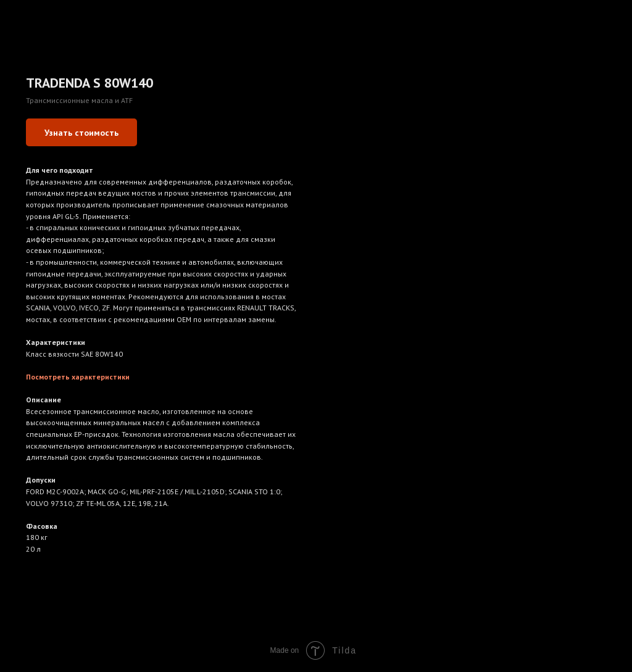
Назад (33, 18)
